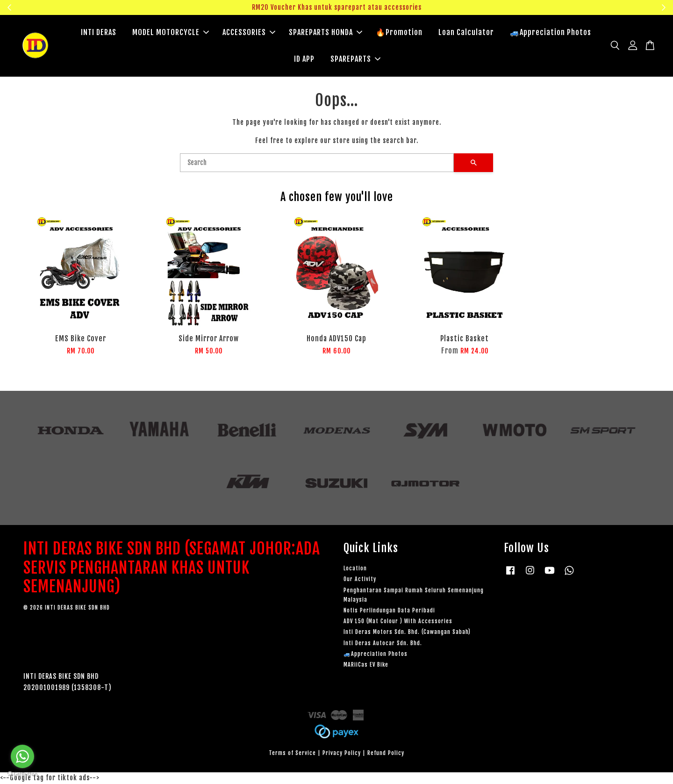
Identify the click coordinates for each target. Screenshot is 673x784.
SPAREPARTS (355, 59)
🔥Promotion (399, 33)
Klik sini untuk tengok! (592, 7)
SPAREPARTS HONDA (326, 33)
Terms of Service (292, 754)
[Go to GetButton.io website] (22, 774)
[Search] (317, 164)
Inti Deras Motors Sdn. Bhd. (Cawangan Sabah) (407, 633)
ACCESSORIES (249, 33)
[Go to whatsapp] (22, 756)
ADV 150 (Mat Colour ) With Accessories (398, 622)
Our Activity (360, 580)
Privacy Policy (342, 754)
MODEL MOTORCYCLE (171, 33)
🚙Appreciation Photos (551, 33)
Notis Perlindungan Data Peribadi (389, 611)
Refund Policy (386, 754)
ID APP (304, 59)
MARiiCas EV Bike (366, 665)
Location (355, 569)
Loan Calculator (466, 33)
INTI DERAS (99, 33)
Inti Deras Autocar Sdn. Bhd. (383, 644)
